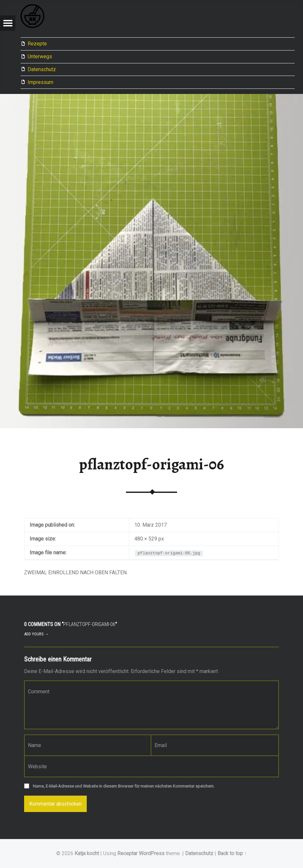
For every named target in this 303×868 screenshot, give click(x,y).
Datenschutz (42, 69)
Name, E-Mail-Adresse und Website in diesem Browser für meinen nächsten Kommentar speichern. (124, 786)
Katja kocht (87, 853)
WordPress (152, 853)
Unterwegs (40, 56)
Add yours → (36, 634)
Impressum (40, 82)
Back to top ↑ (232, 853)
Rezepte (37, 44)
